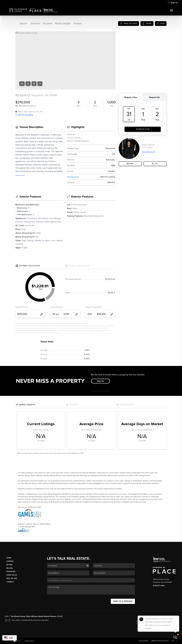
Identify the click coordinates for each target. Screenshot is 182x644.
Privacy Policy (144, 641)
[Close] (177, 618)
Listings (10, 561)
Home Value (12, 575)
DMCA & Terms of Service (160, 641)
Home (9, 558)
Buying (9, 565)
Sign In (173, 2)
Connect (10, 582)
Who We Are (12, 578)
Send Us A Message (123, 601)
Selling (10, 568)
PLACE (60, 616)
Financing (11, 572)
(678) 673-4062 (159, 586)
